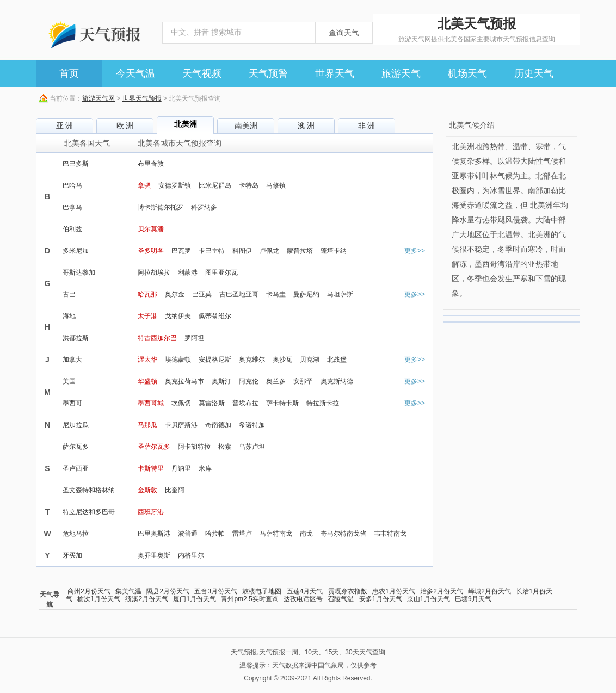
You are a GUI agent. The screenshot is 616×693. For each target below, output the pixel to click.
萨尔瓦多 (76, 447)
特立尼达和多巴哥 (89, 512)
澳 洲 (306, 126)
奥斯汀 (221, 381)
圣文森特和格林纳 (89, 490)
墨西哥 (72, 403)
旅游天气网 (98, 98)
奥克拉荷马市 (184, 381)
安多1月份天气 (381, 599)
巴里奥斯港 (154, 534)
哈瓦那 (147, 294)
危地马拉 (76, 534)
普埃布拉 (245, 403)
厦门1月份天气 (195, 599)
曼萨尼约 (306, 294)
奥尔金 (175, 294)
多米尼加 (76, 251)
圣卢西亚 (76, 468)
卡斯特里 (151, 468)
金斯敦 (147, 490)
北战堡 (337, 360)
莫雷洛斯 (212, 403)
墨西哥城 (151, 403)
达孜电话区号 (303, 599)
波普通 (188, 534)
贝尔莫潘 (151, 229)
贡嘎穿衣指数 (348, 591)
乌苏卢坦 (252, 447)
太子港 (147, 316)
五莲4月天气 (305, 591)
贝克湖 (310, 360)
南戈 (306, 534)
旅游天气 (401, 73)
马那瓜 (147, 425)
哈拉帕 (215, 534)
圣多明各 (151, 251)
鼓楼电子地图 (262, 591)
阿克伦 (249, 381)
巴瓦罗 (181, 251)
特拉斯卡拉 (323, 403)
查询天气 (344, 33)
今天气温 (135, 73)
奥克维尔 (252, 360)
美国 (69, 381)
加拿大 (72, 360)
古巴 (69, 294)
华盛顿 (147, 381)
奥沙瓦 (282, 360)
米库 (205, 468)
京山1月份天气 (429, 599)
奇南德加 (218, 425)
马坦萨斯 (340, 294)
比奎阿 (175, 490)
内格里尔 (191, 555)
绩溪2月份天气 (147, 599)
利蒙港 (188, 273)
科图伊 (242, 251)
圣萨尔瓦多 (154, 447)
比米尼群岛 (215, 185)
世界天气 (335, 73)
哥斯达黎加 (79, 273)
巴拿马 (72, 207)
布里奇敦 (151, 164)
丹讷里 (181, 468)
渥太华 (147, 360)
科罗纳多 (204, 207)
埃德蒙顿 (178, 360)
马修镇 (276, 185)
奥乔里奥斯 (154, 555)
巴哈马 (72, 185)
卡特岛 (249, 185)
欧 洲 (125, 126)
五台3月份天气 (216, 591)
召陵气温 (341, 599)
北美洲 (186, 124)
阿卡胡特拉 (194, 447)
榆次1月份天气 (99, 599)
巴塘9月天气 (473, 599)
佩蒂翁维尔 (215, 316)
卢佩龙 (269, 251)
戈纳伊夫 (178, 316)
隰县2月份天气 (168, 591)
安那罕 (303, 381)
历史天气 (534, 73)
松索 (225, 447)
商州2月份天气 (89, 591)
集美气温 (128, 591)
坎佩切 (181, 403)
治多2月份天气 (442, 591)
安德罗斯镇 (175, 185)
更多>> (415, 251)
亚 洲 (65, 126)
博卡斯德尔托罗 (161, 207)
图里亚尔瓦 (221, 273)
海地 (69, 316)
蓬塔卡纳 (334, 251)
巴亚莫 (202, 294)
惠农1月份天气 (394, 591)
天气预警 (268, 73)
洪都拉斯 (76, 338)
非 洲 (367, 126)
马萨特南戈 (276, 534)
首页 (69, 73)
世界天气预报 (142, 98)
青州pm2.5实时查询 (250, 599)
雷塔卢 (242, 534)
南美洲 (246, 126)
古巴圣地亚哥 (239, 294)
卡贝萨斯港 (181, 425)
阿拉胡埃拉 (154, 273)
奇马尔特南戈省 (343, 534)
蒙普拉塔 (300, 251)
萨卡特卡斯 (282, 403)
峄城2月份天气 (489, 591)
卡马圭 (276, 294)
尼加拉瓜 (76, 425)
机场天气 (467, 73)
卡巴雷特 (212, 251)
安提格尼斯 (215, 360)
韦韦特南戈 (390, 534)
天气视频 (202, 73)
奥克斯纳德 (337, 381)
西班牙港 (151, 512)
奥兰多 (276, 381)
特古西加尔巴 (157, 338)
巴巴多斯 (76, 164)
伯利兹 (72, 229)
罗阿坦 (194, 338)
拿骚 (144, 185)
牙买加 (72, 555)
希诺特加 (252, 425)
